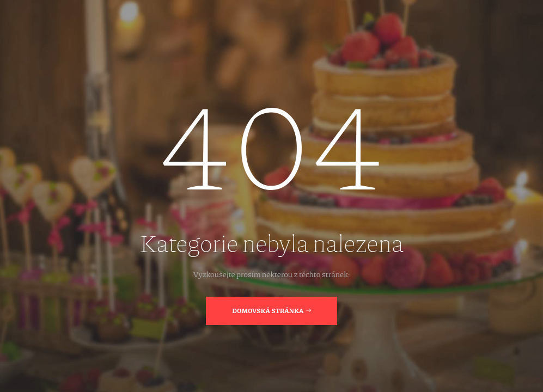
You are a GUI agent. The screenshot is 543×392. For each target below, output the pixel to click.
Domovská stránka (271, 310)
